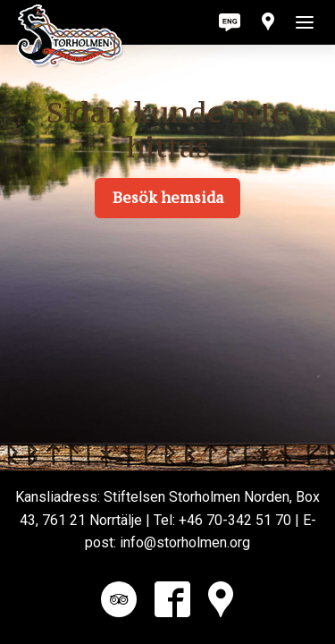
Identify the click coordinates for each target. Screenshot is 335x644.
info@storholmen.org (185, 542)
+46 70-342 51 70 (235, 520)
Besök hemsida (168, 198)
